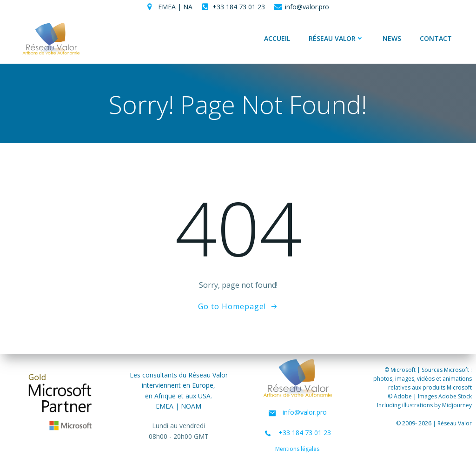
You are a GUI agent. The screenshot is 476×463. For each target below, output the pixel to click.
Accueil (277, 39)
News (392, 39)
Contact (436, 39)
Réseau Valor (336, 39)
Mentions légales (298, 449)
